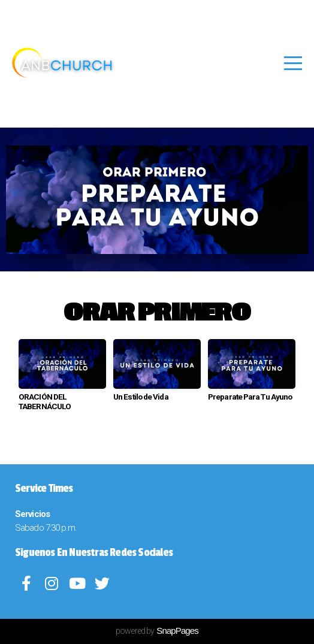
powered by (157, 631)
